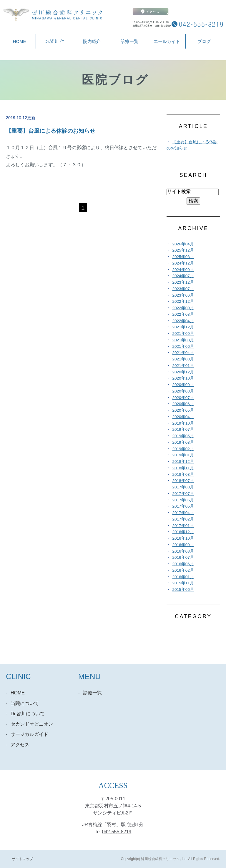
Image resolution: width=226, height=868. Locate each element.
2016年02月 (183, 570)
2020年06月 (183, 404)
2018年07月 (183, 481)
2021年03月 (183, 359)
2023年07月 (183, 289)
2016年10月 (183, 538)
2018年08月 (183, 474)
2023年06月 (183, 295)
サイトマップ (22, 859)
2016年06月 (183, 564)
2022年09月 (183, 308)
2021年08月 (183, 340)
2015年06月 (183, 590)
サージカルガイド (29, 734)
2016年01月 (183, 577)
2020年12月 (183, 372)
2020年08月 (183, 391)
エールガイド (167, 41)
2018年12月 (183, 462)
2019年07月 (183, 429)
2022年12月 (183, 301)
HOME (20, 41)
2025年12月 (183, 250)
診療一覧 (129, 41)
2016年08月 (183, 551)
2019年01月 (183, 455)
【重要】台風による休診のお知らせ (51, 131)
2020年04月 (183, 417)
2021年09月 (183, 334)
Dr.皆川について (28, 714)
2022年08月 (183, 314)
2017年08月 (183, 487)
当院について (25, 703)
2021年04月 (183, 353)
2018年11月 (183, 468)
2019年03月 (183, 442)
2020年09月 (183, 385)
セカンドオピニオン (32, 724)
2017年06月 (183, 500)
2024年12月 (183, 263)
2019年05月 (183, 436)
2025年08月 (183, 257)
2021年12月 (183, 327)
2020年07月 (183, 398)
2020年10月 (183, 378)
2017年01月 (183, 526)
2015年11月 (183, 583)
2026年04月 (183, 244)
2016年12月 (183, 532)
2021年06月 (183, 346)
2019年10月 (183, 423)
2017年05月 (183, 506)
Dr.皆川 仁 (54, 41)
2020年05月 (183, 410)
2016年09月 (183, 545)
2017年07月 (183, 494)
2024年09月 (183, 270)
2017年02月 (183, 519)
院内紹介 (92, 41)
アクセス (20, 745)
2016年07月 (183, 557)
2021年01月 (183, 366)
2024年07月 (183, 276)
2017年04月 (183, 513)
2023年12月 (183, 282)
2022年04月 (183, 321)
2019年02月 (183, 449)
